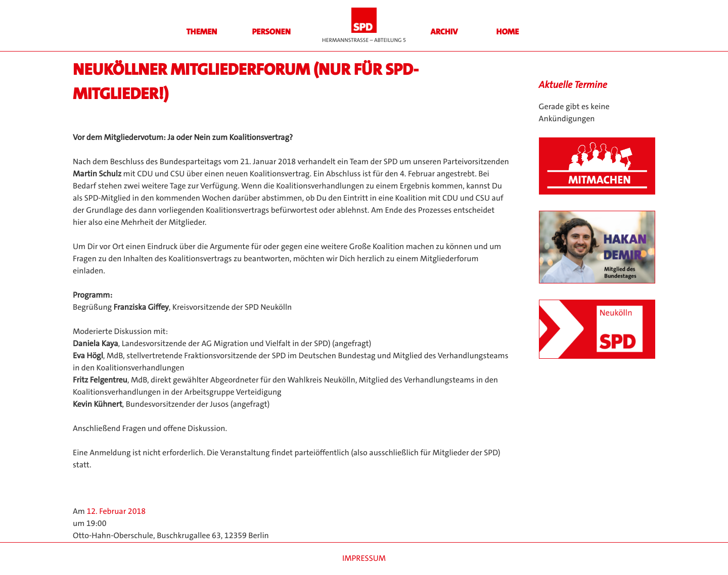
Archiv (444, 32)
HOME (508, 32)
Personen (271, 32)
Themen (201, 32)
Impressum (364, 559)
